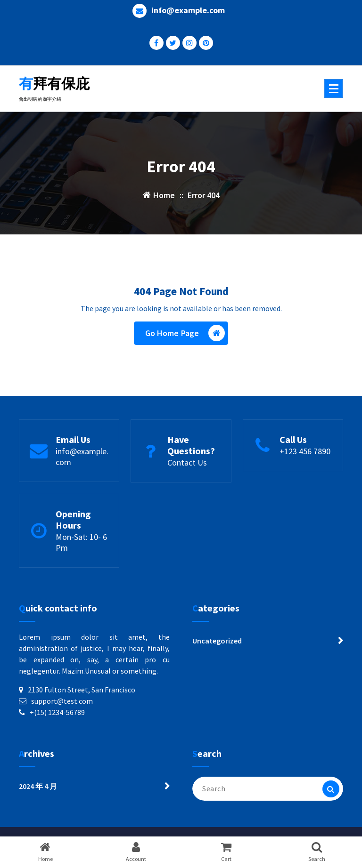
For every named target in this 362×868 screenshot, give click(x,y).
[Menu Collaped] (334, 88)
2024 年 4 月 (38, 786)
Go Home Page (185, 333)
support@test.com (62, 701)
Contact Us (187, 462)
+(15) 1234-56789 (57, 712)
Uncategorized (217, 641)
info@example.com (188, 10)
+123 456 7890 (305, 451)
